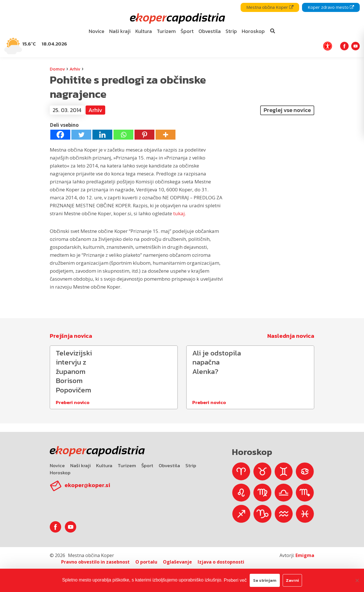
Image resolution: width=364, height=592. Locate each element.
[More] (166, 135)
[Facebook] (60, 135)
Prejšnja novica (71, 336)
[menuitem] (97, 31)
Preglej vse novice (287, 110)
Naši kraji (80, 465)
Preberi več (235, 580)
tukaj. (180, 213)
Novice (57, 465)
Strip (191, 465)
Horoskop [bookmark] (253, 31)
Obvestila (169, 465)
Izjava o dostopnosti (221, 562)
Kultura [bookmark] (144, 31)
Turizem (127, 465)
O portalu (146, 562)
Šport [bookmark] (187, 31)
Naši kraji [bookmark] (120, 31)
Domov (57, 69)
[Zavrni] (357, 580)
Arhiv (75, 69)
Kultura (104, 465)
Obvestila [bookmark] (210, 31)
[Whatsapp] (123, 135)
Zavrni (292, 580)
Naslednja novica (291, 336)
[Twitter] (81, 135)
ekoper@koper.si (87, 485)
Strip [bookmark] (231, 31)
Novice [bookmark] (97, 31)
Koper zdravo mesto (331, 7)
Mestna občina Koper (270, 7)
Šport (147, 465)
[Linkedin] (102, 135)
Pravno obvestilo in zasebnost (95, 562)
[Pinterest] (144, 135)
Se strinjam (265, 580)
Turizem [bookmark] (166, 31)
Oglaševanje (177, 562)
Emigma (305, 555)
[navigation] (182, 29)
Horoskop (60, 473)
